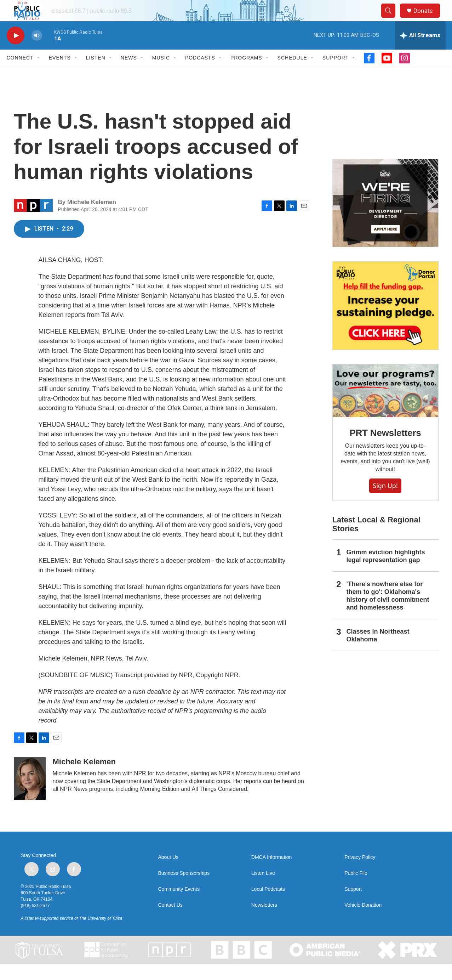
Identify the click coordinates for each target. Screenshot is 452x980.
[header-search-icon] (392, 19)
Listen (96, 74)
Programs (246, 74)
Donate (428, 19)
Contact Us (170, 921)
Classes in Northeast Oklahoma (378, 651)
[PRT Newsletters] (385, 407)
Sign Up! (385, 502)
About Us (168, 873)
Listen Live (263, 889)
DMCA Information (271, 873)
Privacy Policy (360, 873)
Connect (20, 74)
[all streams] (420, 51)
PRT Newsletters (385, 449)
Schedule (292, 74)
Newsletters (264, 921)
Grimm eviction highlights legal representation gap (386, 572)
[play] (16, 52)
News (129, 74)
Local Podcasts (268, 905)
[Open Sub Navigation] (39, 74)
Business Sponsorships (184, 889)
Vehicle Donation (363, 921)
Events (60, 74)
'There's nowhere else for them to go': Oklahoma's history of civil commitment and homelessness (388, 612)
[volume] (37, 52)
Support (336, 74)
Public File (356, 889)
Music (161, 74)
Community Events (179, 905)
